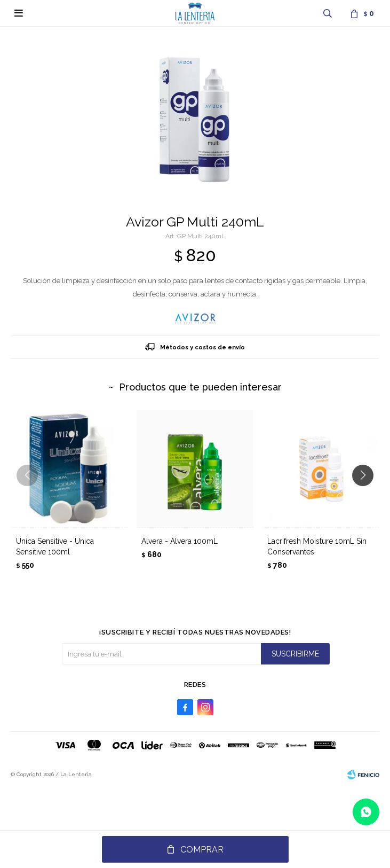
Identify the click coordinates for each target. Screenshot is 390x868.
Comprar (202, 850)
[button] (367, 497)
